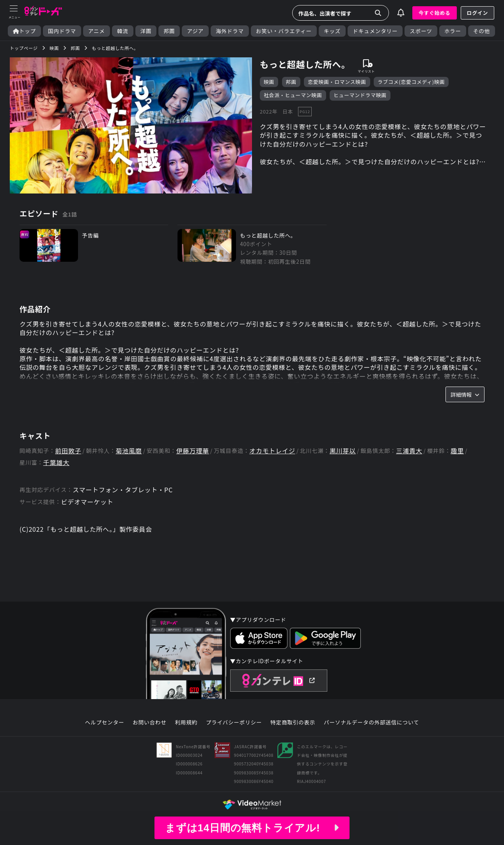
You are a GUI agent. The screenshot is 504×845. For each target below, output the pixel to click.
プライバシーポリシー (234, 723)
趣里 (457, 451)
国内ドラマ (62, 31)
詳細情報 (465, 394)
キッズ (332, 31)
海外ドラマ (230, 31)
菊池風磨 (129, 451)
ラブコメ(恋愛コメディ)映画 (411, 82)
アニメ (97, 31)
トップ (24, 31)
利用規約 (186, 723)
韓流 (123, 31)
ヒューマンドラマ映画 (360, 95)
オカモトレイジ (272, 451)
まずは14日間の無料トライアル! (252, 828)
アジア (195, 31)
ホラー (453, 31)
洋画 (146, 31)
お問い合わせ (149, 723)
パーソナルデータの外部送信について (371, 723)
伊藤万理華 (193, 451)
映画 (269, 82)
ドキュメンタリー (375, 31)
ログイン (477, 13)
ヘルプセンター (105, 723)
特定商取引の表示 (293, 723)
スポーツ (421, 31)
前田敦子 (68, 451)
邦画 (169, 31)
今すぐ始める (435, 13)
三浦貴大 (409, 451)
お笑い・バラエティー (284, 31)
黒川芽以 (343, 451)
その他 (482, 31)
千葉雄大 (56, 462)
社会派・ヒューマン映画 (293, 95)
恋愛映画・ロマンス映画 (337, 82)
